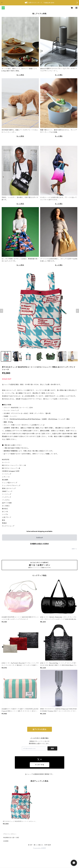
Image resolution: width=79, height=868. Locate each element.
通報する (74, 549)
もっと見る (20, 75)
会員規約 (6, 841)
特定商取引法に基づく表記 (11, 838)
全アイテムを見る (39, 729)
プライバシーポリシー (10, 834)
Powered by (39, 848)
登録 (52, 748)
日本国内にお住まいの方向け (40, 544)
